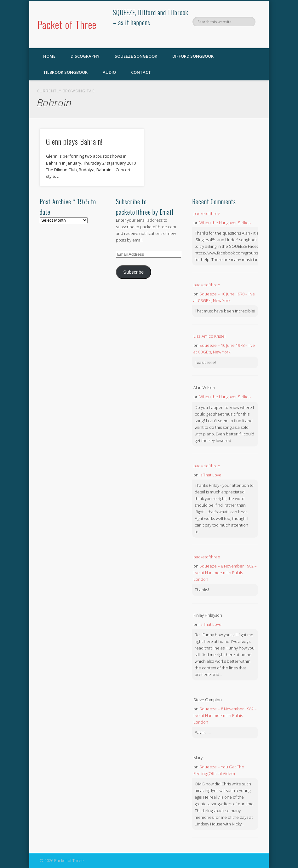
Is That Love (210, 475)
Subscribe (133, 272)
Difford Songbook (193, 56)
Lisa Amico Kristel (209, 336)
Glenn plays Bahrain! (74, 141)
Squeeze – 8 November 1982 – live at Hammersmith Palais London (225, 573)
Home (49, 56)
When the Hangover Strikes (225, 223)
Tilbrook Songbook (65, 72)
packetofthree (207, 213)
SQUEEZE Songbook (136, 56)
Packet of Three (67, 24)
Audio (109, 72)
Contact (141, 72)
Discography (85, 56)
